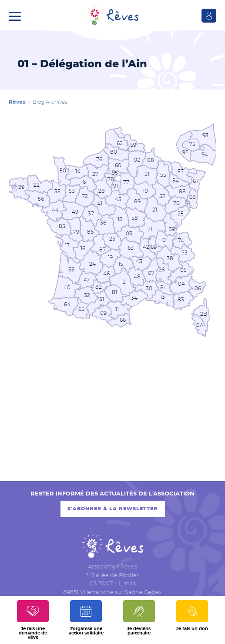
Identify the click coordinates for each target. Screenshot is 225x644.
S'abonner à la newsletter (112, 509)
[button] (17, 15)
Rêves (17, 102)
